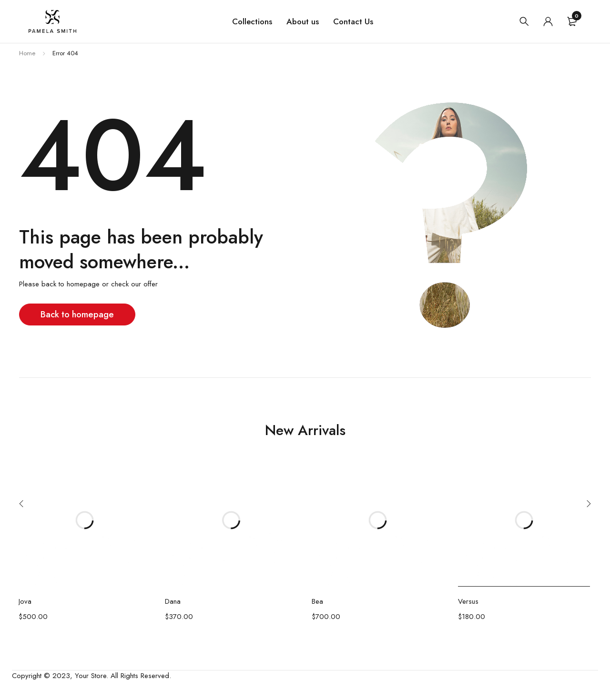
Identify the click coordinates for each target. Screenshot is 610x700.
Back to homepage (78, 314)
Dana (173, 601)
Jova (25, 601)
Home (27, 53)
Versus (468, 601)
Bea (317, 601)
